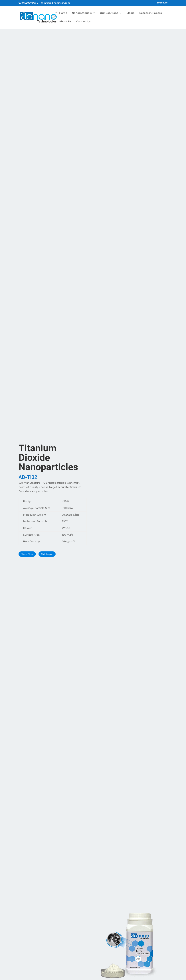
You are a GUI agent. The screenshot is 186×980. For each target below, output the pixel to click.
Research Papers (150, 13)
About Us (65, 22)
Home (63, 13)
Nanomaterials (82, 13)
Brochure (162, 3)
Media (131, 13)
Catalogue (47, 554)
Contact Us (83, 22)
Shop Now (27, 554)
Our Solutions (109, 13)
